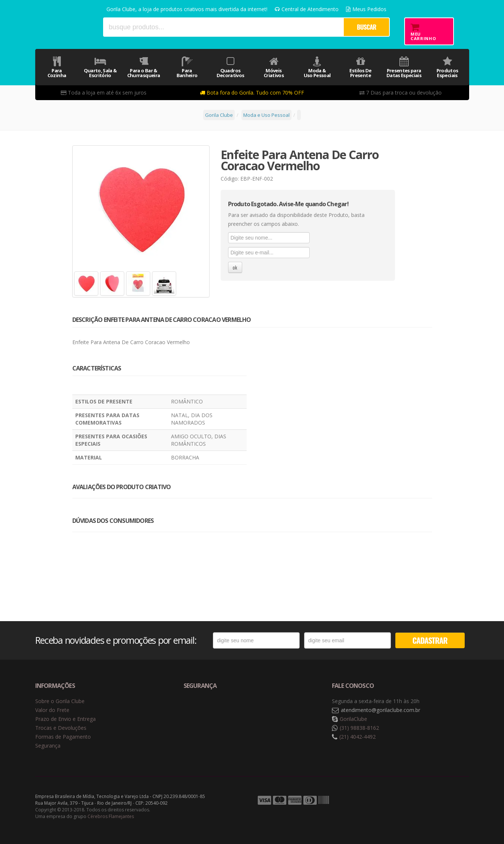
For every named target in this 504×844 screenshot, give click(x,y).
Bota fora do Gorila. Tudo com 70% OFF (252, 93)
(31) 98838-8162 (359, 728)
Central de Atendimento (307, 9)
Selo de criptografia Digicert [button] (242, 710)
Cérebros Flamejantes (111, 816)
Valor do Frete (52, 710)
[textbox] (223, 27)
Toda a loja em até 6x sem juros (104, 93)
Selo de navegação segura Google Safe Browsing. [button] (202, 710)
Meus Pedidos (366, 9)
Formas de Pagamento (63, 737)
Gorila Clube (66, 27)
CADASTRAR (430, 640)
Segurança (48, 746)
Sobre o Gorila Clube (60, 701)
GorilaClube (353, 719)
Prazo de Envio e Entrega (65, 719)
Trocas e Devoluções (61, 728)
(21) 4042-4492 (358, 737)
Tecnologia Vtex (451, 801)
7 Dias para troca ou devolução (401, 93)
